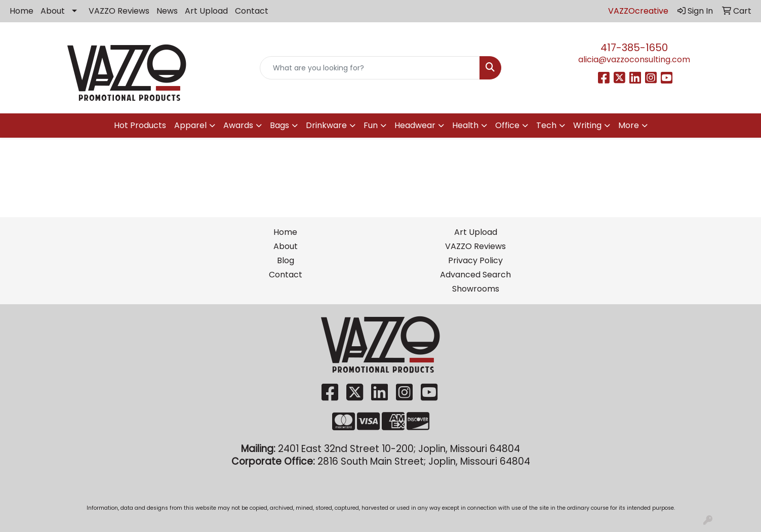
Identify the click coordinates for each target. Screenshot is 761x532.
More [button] (629, 125)
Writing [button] (587, 125)
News (167, 11)
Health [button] (465, 125)
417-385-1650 (634, 48)
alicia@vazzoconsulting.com (634, 59)
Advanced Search (475, 275)
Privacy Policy (475, 260)
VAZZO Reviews (119, 11)
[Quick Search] (370, 68)
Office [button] (507, 125)
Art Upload (206, 11)
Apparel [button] (190, 125)
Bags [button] (279, 125)
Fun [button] (371, 125)
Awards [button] (238, 125)
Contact (252, 11)
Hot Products (140, 125)
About (53, 11)
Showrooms (476, 289)
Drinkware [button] (326, 125)
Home (22, 11)
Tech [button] (546, 125)
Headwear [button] (415, 125)
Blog (286, 260)
